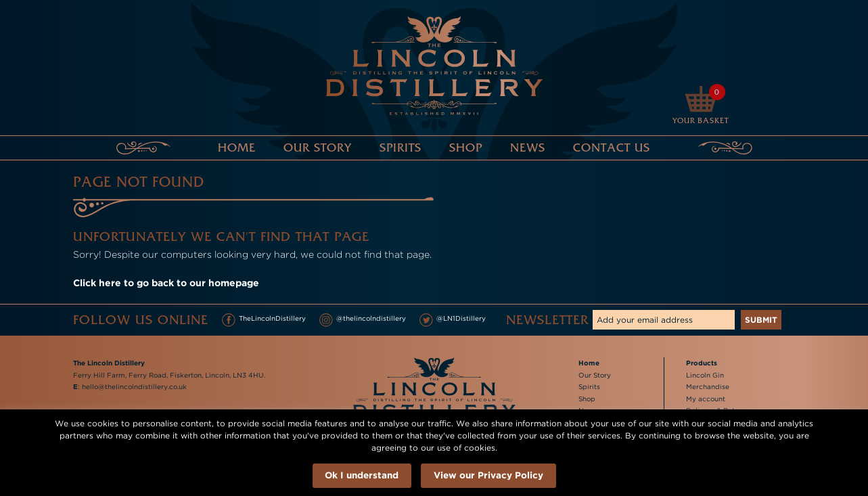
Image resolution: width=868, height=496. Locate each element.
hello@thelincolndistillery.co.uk (134, 387)
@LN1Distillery (453, 320)
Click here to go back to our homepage (166, 283)
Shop (466, 148)
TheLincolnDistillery (264, 320)
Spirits (401, 148)
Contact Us (612, 148)
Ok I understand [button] (362, 475)
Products (702, 363)
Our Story (318, 148)
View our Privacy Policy (488, 475)
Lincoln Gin (705, 375)
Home (237, 148)
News (528, 148)
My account (706, 399)
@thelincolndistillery (363, 320)
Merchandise (708, 387)
